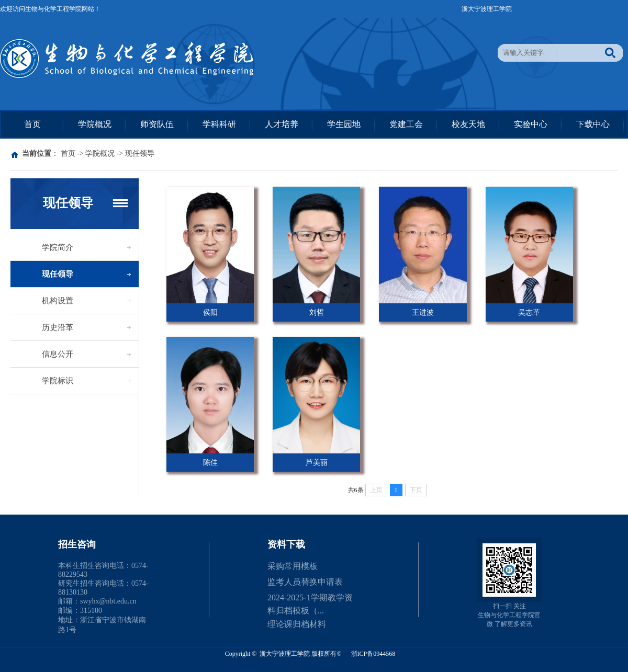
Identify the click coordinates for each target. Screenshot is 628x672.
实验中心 (531, 124)
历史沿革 (58, 327)
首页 (32, 124)
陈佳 (210, 463)
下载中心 (593, 124)
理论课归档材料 (297, 624)
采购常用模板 (293, 566)
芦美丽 (317, 463)
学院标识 (58, 381)
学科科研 (219, 124)
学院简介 (58, 247)
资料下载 (286, 544)
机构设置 (58, 301)
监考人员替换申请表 (305, 582)
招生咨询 (77, 544)
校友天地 (468, 124)
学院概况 (95, 124)
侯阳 (210, 312)
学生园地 (344, 124)
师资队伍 (157, 124)
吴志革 (529, 312)
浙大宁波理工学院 (487, 9)
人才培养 (282, 124)
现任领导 (140, 153)
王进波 (423, 312)
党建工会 (406, 124)
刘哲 (317, 312)
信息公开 (58, 354)
